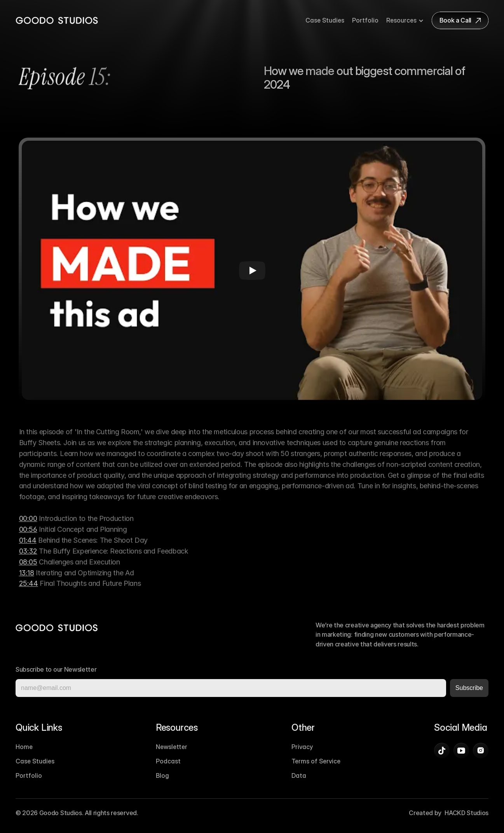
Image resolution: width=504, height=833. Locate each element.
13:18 (27, 579)
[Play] (252, 271)
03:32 (28, 557)
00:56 (28, 535)
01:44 (28, 546)
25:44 (29, 590)
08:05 (28, 568)
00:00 (28, 525)
